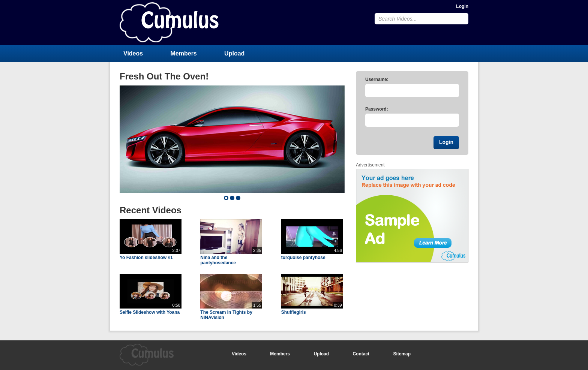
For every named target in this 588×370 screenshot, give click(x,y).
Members (184, 53)
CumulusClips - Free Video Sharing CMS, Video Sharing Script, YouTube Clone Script (169, 22)
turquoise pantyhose (303, 258)
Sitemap (402, 354)
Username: (377, 79)
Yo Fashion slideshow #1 (146, 258)
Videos (133, 53)
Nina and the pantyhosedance (218, 260)
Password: (377, 109)
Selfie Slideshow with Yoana (150, 312)
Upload (234, 53)
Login (462, 6)
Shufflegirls (294, 312)
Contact (361, 354)
